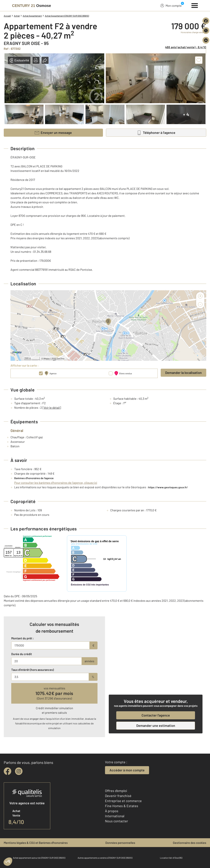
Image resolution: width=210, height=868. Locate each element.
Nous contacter (117, 821)
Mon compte (171, 5)
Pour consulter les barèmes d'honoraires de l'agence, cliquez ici (56, 483)
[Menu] (195, 5)
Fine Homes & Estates (122, 806)
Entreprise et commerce (123, 801)
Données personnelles (120, 843)
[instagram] (19, 771)
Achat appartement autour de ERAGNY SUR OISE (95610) (39, 858)
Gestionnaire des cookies (190, 843)
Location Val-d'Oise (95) (171, 858)
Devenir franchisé (118, 796)
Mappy (47, 359)
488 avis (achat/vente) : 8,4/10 (186, 47)
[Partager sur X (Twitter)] (206, 31)
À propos (112, 811)
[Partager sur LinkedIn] (206, 40)
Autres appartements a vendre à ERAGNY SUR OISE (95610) (105, 858)
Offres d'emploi (116, 791)
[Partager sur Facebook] (206, 21)
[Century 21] (31, 6)
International (115, 816)
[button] (36, 60)
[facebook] (7, 771)
